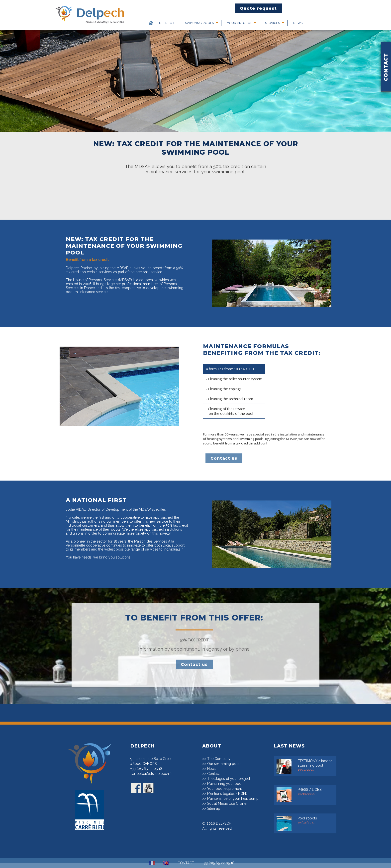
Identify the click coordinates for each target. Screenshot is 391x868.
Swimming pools (199, 23)
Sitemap (214, 813)
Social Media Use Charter (227, 808)
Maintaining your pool (225, 788)
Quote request (258, 8)
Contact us (224, 458)
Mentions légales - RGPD (227, 798)
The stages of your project (229, 783)
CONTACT (186, 863)
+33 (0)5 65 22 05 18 (146, 773)
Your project (239, 23)
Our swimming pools (224, 768)
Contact (213, 778)
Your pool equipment (225, 793)
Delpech (167, 23)
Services (272, 23)
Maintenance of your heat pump (233, 803)
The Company (219, 763)
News (298, 23)
